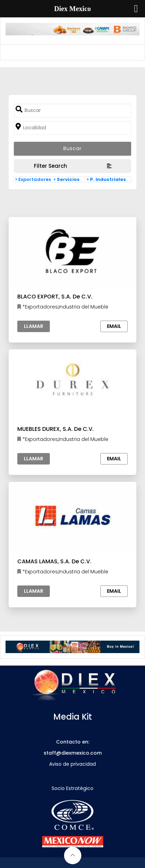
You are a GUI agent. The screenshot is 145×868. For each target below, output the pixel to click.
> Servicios (66, 179)
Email (114, 326)
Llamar (34, 326)
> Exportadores (33, 179)
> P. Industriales (106, 179)
